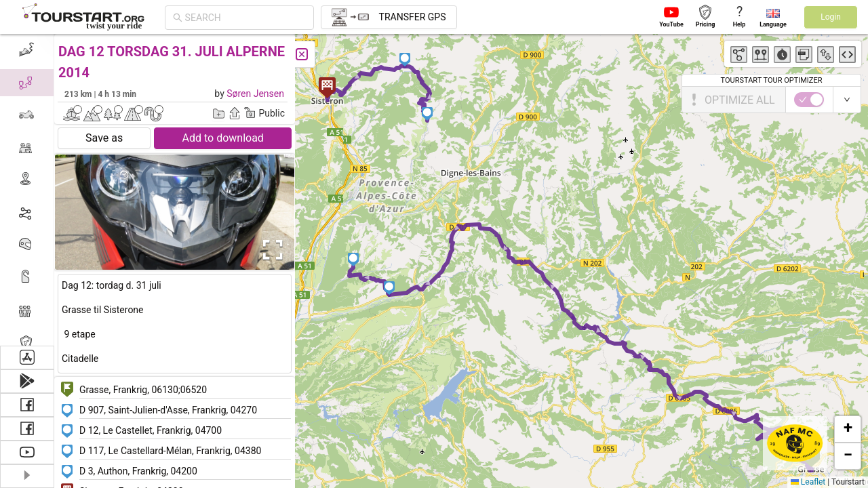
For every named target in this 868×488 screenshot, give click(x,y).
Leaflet (808, 482)
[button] (390, 288)
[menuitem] (27, 50)
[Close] (302, 54)
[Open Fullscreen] (270, 250)
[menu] (27, 190)
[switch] (809, 100)
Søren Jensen (255, 94)
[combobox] (245, 18)
